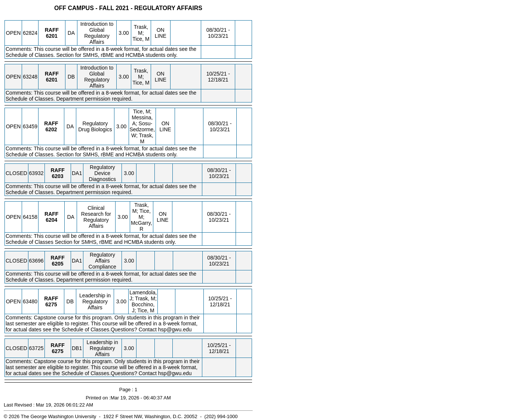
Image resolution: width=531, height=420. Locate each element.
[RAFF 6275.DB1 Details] (58, 351)
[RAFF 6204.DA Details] (51, 220)
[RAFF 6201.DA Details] (52, 36)
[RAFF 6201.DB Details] (52, 80)
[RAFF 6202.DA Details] (51, 129)
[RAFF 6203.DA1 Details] (57, 176)
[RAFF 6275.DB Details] (51, 304)
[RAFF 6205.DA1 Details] (57, 264)
